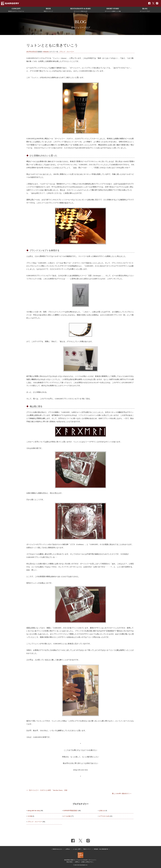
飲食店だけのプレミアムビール (16, 9)
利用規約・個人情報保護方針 (101, 849)
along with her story (34, 811)
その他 (30, 816)
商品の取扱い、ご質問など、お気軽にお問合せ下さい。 (80, 862)
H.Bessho (46, 52)
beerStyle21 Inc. (84, 865)
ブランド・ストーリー (67, 52)
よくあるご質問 (77, 849)
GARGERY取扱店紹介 (70, 811)
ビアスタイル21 (104, 816)
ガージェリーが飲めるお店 (80, 9)
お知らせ (102, 811)
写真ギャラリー (87, 849)
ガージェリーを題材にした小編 (113, 9)
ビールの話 (67, 816)
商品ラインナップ (48, 9)
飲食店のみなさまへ (58, 849)
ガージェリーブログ (145, 9)
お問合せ (68, 849)
